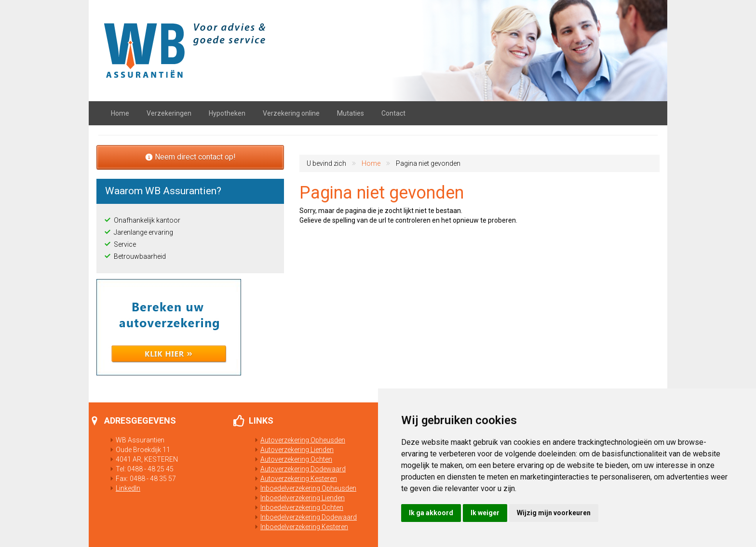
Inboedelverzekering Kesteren (300, 527)
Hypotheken (227, 113)
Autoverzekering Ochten (292, 459)
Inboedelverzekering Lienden (299, 498)
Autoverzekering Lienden (293, 450)
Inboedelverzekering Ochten (298, 507)
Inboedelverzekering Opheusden (304, 488)
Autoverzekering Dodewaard (299, 469)
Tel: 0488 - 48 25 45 (141, 469)
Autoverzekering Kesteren (295, 479)
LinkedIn (128, 488)
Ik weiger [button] (485, 513)
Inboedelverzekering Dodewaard (305, 517)
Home (120, 113)
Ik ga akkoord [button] (431, 513)
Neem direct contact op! (190, 157)
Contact (393, 113)
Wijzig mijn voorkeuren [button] (554, 513)
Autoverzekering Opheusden (299, 440)
